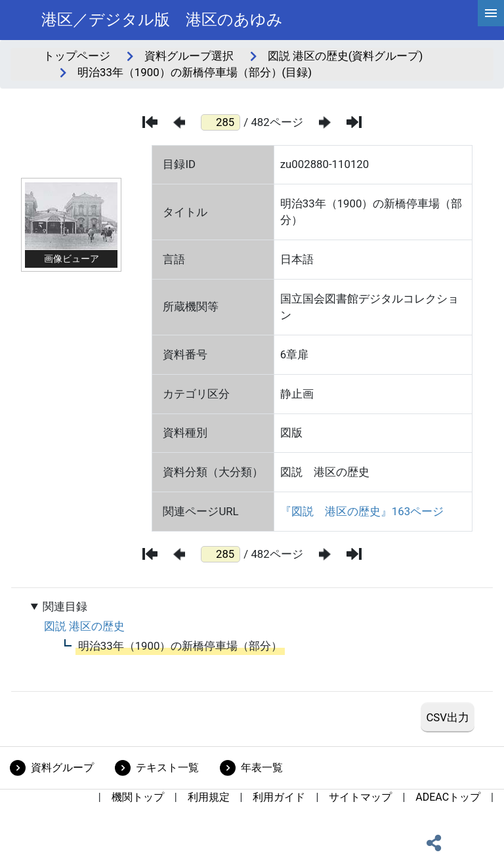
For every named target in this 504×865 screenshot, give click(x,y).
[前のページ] (179, 122)
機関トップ (138, 797)
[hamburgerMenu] (491, 13)
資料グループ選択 (189, 56)
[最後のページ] (354, 122)
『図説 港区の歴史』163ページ (362, 511)
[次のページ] (325, 122)
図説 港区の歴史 (84, 626)
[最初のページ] (150, 122)
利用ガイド (279, 797)
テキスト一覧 (167, 768)
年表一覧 (262, 768)
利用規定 (209, 797)
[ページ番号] (220, 122)
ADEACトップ (448, 797)
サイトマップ (360, 797)
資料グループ (62, 768)
